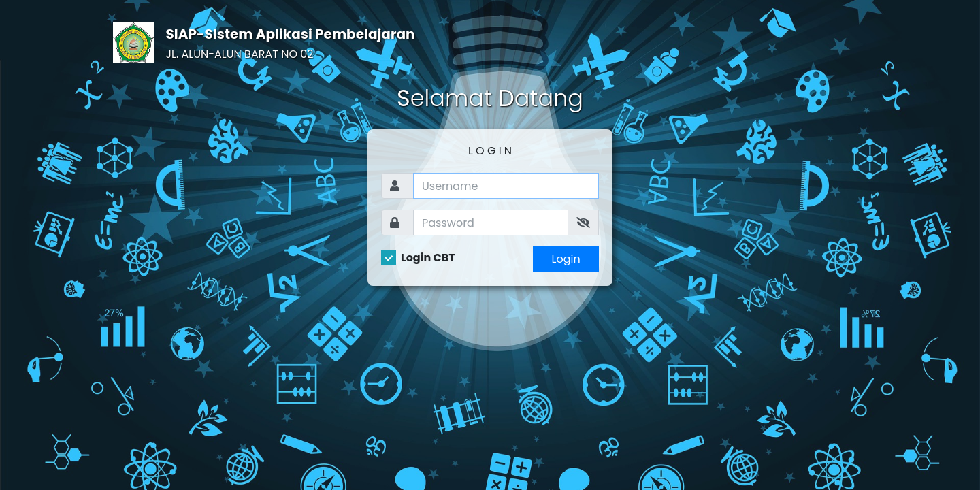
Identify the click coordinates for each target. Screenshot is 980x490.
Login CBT (428, 258)
